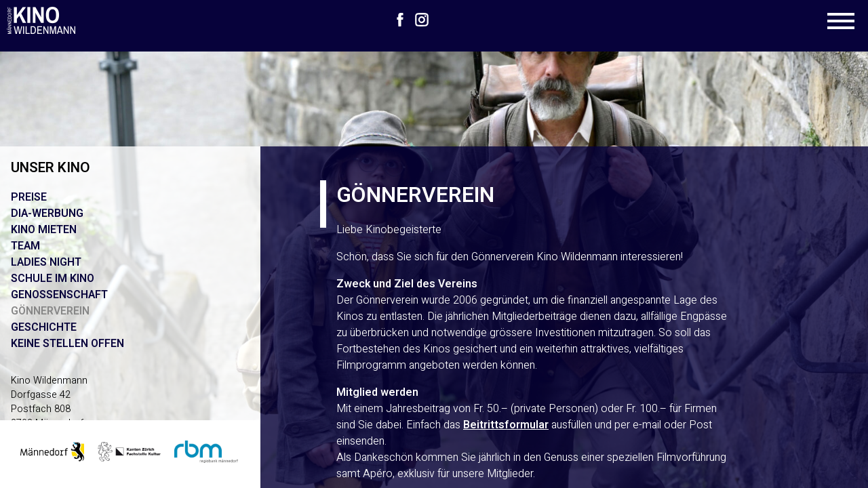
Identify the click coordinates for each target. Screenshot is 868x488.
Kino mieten (44, 230)
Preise (29, 197)
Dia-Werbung (47, 213)
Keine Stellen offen (67, 344)
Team (25, 246)
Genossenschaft (59, 295)
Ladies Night (46, 262)
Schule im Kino (53, 279)
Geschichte (44, 327)
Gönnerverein (50, 311)
